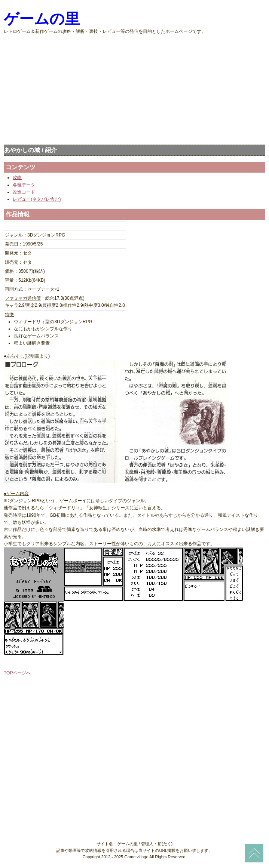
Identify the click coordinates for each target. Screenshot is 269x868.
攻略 (17, 177)
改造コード (24, 192)
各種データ (24, 185)
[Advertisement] (134, 87)
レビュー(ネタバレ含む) (37, 199)
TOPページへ (17, 673)
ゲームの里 (42, 19)
